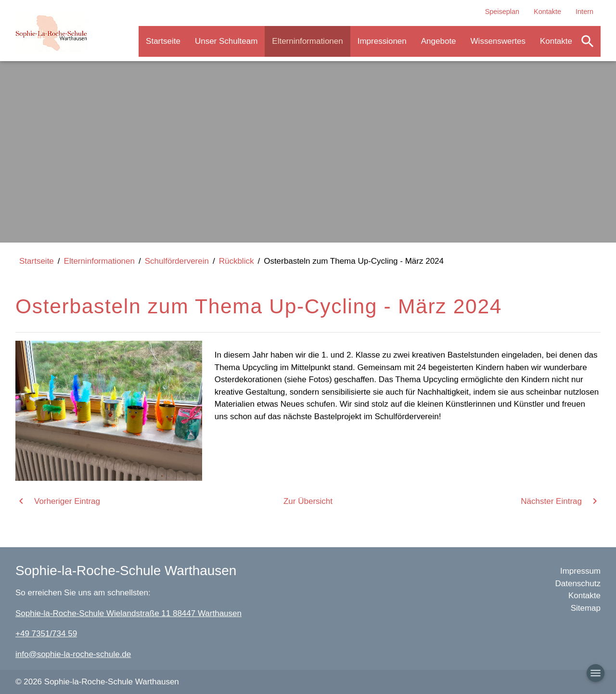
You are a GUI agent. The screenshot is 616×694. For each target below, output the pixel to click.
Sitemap (586, 608)
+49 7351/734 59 (46, 634)
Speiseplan (502, 12)
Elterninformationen (307, 41)
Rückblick (237, 261)
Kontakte (547, 12)
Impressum (580, 571)
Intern (584, 12)
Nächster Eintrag (551, 501)
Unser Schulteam (226, 41)
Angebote (439, 41)
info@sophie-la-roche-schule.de (73, 654)
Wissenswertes (498, 41)
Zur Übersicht (308, 501)
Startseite (163, 41)
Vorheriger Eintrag (67, 501)
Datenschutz (578, 584)
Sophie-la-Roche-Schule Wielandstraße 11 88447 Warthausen (128, 613)
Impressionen (382, 41)
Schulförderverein (177, 261)
